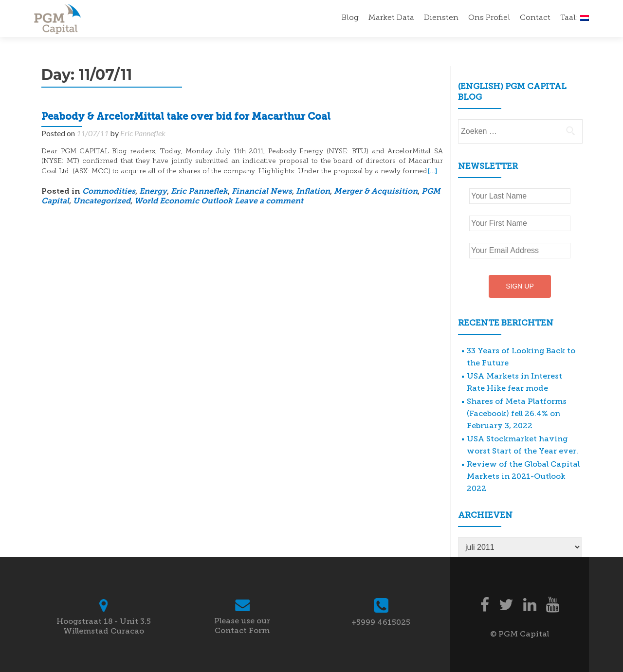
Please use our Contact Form (242, 626)
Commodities (109, 192)
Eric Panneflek (143, 133)
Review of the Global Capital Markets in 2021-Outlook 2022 (523, 476)
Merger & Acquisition (376, 192)
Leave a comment (269, 201)
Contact (535, 18)
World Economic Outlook (183, 201)
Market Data (391, 18)
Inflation (313, 192)
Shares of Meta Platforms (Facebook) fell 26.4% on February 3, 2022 (517, 413)
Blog (350, 18)
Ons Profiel (489, 18)
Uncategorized (102, 201)
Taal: (575, 18)
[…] (432, 171)
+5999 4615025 (381, 622)
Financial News (262, 192)
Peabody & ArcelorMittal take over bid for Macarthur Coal (186, 117)
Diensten (441, 18)
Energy (153, 192)
